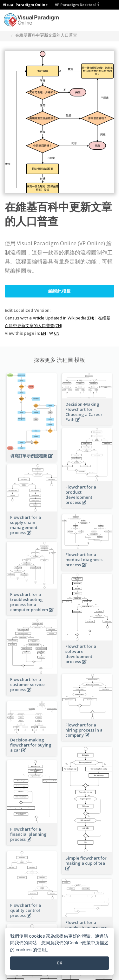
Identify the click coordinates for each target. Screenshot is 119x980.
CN (57, 333)
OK (60, 963)
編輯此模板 (60, 291)
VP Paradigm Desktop (77, 5)
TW (50, 333)
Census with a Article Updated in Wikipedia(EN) (49, 318)
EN (43, 333)
